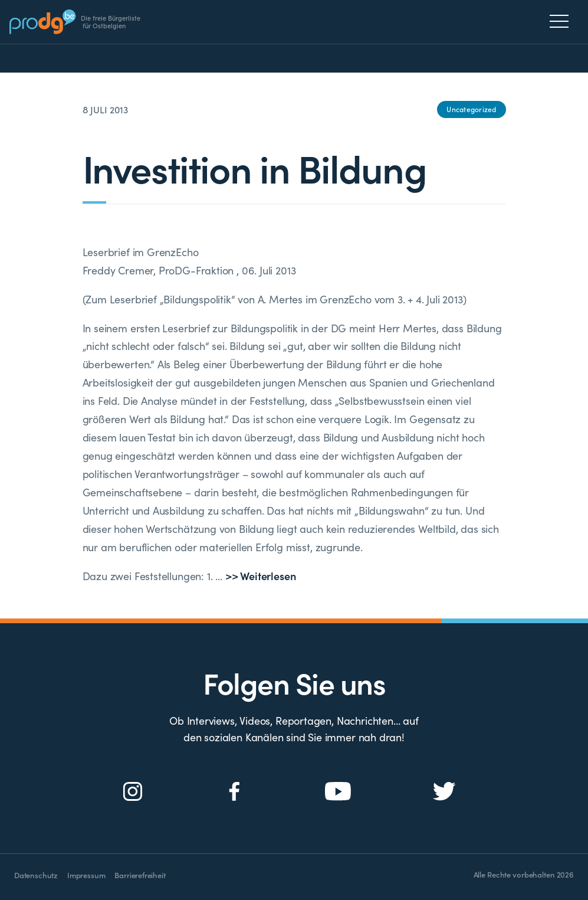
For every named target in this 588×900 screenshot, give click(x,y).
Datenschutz (36, 875)
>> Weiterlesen (260, 576)
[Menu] (562, 21)
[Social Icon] (133, 792)
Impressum (86, 875)
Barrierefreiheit (140, 875)
